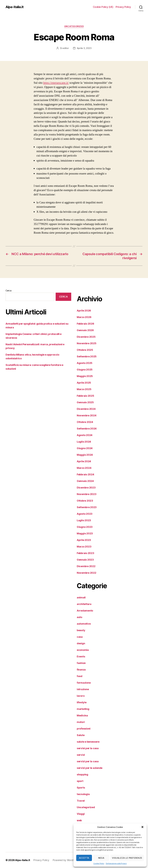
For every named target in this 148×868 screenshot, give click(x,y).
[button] (142, 827)
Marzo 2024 (84, 468)
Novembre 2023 (87, 494)
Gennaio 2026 (85, 330)
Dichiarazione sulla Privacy (116, 863)
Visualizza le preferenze (127, 858)
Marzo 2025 (84, 389)
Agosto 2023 (85, 514)
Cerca (8, 291)
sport (80, 781)
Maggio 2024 (85, 455)
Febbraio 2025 (85, 396)
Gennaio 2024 (85, 481)
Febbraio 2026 (85, 324)
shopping (82, 774)
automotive (84, 624)
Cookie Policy (99, 863)
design (81, 643)
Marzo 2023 (84, 547)
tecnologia (83, 794)
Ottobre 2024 (85, 422)
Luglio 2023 (84, 520)
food (80, 676)
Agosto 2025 (85, 363)
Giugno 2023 (85, 527)
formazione (84, 683)
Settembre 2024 (87, 429)
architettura (84, 604)
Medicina (82, 715)
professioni (84, 729)
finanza (81, 670)
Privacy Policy (123, 7)
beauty (81, 630)
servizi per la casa (88, 761)
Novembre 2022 (87, 573)
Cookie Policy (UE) (103, 7)
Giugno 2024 (85, 448)
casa (80, 637)
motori (81, 722)
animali (81, 597)
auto (79, 617)
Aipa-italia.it (15, 7)
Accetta (84, 858)
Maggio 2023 (85, 533)
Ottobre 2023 (85, 501)
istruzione (83, 689)
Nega (101, 858)
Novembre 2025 (87, 343)
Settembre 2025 (87, 356)
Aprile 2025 (84, 383)
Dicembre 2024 (86, 409)
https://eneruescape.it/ (56, 83)
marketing (83, 709)
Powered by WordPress (66, 860)
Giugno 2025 (85, 370)
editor (66, 48)
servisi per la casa (88, 748)
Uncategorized (74, 26)
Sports (81, 788)
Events (81, 656)
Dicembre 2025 (86, 337)
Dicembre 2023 (86, 488)
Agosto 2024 (85, 435)
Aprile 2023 (84, 540)
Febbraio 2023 (85, 553)
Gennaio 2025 (85, 402)
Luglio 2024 (84, 442)
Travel (81, 801)
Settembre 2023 (87, 507)
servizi (81, 755)
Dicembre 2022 (86, 566)
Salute (81, 735)
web (79, 820)
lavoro (81, 696)
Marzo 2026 (84, 317)
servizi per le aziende (90, 768)
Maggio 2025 (85, 376)
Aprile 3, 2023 (84, 48)
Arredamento (85, 611)
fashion (81, 663)
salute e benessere (88, 742)
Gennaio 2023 (85, 560)
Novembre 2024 (87, 415)
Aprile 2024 (84, 461)
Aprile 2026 (84, 311)
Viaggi (81, 814)
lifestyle (82, 702)
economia (83, 650)
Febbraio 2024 (85, 474)
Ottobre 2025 (85, 350)
